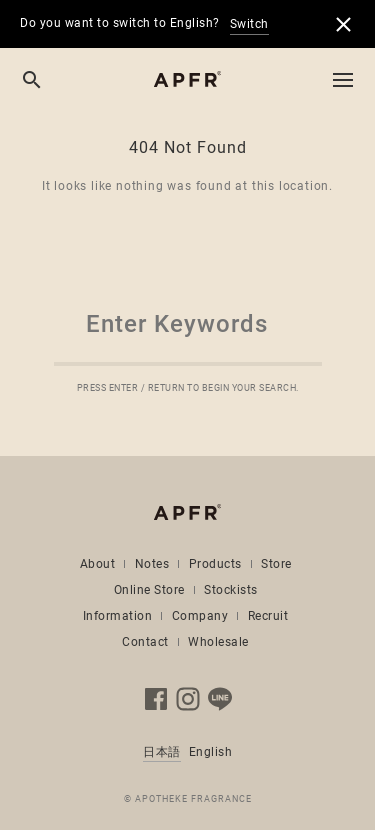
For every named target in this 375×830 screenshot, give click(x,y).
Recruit (268, 616)
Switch (249, 24)
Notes (152, 564)
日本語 (162, 752)
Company (200, 616)
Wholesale (218, 642)
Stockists (231, 590)
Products (215, 564)
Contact (145, 642)
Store (276, 564)
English (211, 752)
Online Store (149, 590)
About (98, 564)
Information (118, 616)
